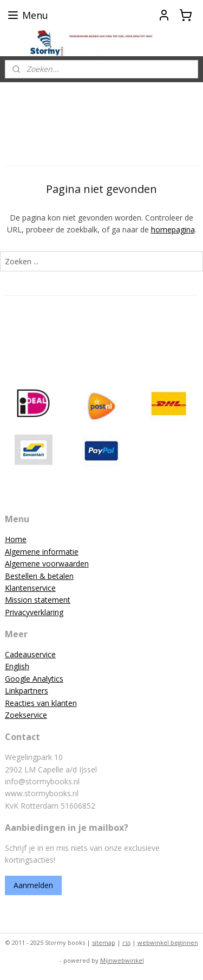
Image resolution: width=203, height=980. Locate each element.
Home (16, 539)
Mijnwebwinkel (122, 960)
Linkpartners (27, 691)
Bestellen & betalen (39, 576)
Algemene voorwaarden (47, 564)
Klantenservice (30, 588)
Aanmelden (33, 885)
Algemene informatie (42, 552)
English (17, 666)
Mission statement (38, 600)
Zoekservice (26, 715)
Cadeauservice (30, 654)
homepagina (173, 229)
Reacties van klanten (41, 703)
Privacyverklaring (34, 612)
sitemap (104, 942)
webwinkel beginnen (168, 942)
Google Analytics (34, 679)
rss (126, 942)
